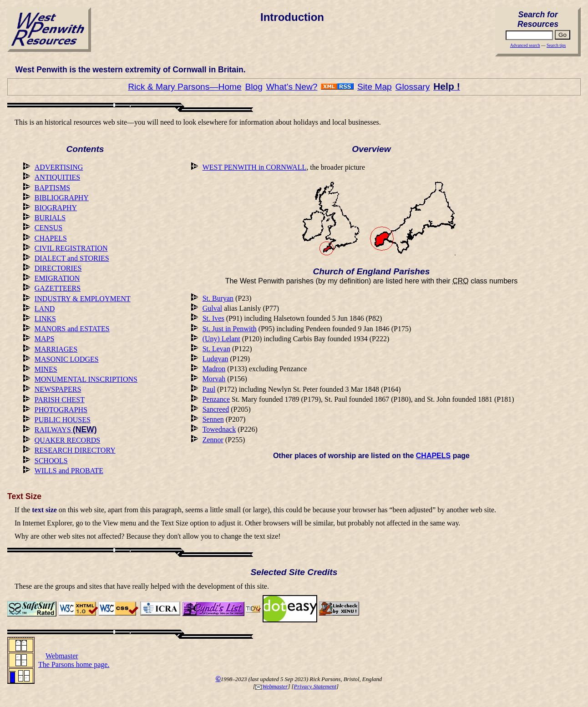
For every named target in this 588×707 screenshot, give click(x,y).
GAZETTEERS (58, 288)
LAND (45, 309)
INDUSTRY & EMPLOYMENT (83, 299)
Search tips (556, 45)
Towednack (219, 429)
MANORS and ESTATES (72, 329)
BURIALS (50, 218)
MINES (46, 369)
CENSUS (48, 228)
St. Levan (216, 349)
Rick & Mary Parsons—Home (185, 87)
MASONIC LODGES (67, 359)
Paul (209, 389)
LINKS (45, 319)
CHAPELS (51, 238)
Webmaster (271, 687)
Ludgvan (215, 359)
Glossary (413, 87)
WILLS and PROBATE (69, 471)
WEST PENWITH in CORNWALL (255, 167)
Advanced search (525, 45)
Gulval (213, 308)
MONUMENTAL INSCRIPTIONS (86, 379)
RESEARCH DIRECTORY (75, 450)
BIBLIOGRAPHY (62, 198)
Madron (214, 369)
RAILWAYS (66, 430)
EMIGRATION (57, 278)
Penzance (216, 399)
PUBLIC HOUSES (63, 420)
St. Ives (213, 318)
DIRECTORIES (58, 268)
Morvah (214, 379)
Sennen (213, 419)
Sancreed (216, 409)
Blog (254, 87)
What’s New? (292, 87)
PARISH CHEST (60, 400)
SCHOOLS (51, 461)
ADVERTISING (59, 167)
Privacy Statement (315, 687)
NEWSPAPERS (58, 389)
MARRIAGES (56, 349)
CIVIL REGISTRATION (71, 248)
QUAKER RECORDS (67, 440)
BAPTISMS (52, 188)
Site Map (375, 87)
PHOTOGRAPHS (61, 410)
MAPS (45, 339)
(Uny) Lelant (221, 339)
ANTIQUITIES (57, 177)
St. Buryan (218, 298)
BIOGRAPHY (56, 208)
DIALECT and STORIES (72, 258)
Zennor (213, 440)
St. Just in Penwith (230, 329)
